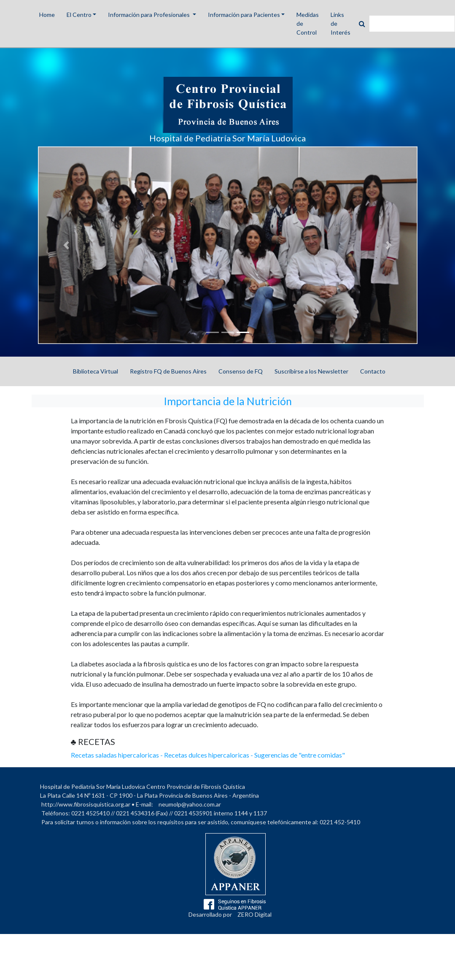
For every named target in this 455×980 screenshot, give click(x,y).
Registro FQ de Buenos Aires (168, 371)
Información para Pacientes (244, 15)
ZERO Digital (254, 914)
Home (47, 15)
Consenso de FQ (241, 371)
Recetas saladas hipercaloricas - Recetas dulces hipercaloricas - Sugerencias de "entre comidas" (208, 755)
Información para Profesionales (149, 15)
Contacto (373, 371)
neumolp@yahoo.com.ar (190, 804)
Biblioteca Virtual (96, 371)
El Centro (79, 15)
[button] (66, 245)
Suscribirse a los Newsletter (311, 371)
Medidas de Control (308, 23)
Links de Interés (341, 23)
